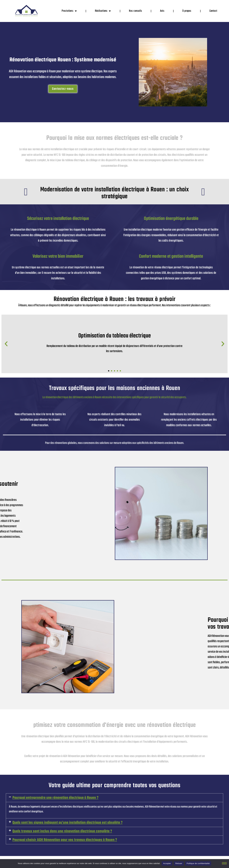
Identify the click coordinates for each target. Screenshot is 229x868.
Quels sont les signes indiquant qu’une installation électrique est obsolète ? (67, 823)
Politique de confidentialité (198, 863)
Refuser (179, 863)
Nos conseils (135, 11)
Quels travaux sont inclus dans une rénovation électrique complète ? (62, 831)
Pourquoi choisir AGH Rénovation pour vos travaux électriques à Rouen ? (65, 840)
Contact (213, 11)
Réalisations (103, 11)
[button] (6, 344)
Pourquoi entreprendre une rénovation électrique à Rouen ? (55, 798)
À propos (187, 11)
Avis (162, 11)
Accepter (167, 863)
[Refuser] (224, 863)
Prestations (69, 11)
